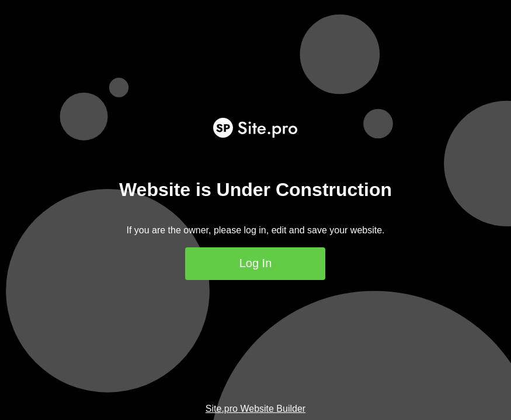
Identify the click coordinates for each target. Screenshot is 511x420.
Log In (256, 263)
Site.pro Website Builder (255, 409)
